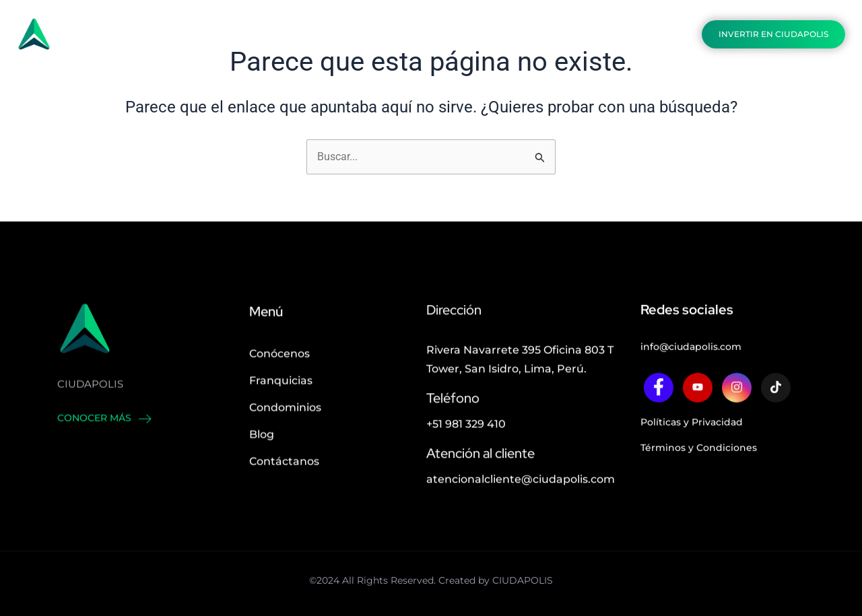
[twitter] (698, 410)
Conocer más (104, 440)
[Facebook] (659, 410)
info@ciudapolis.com (691, 369)
